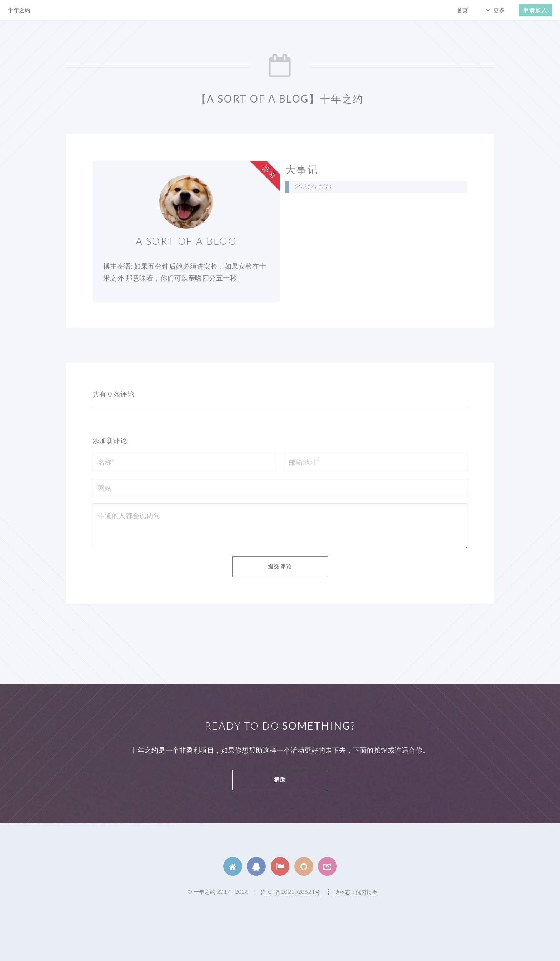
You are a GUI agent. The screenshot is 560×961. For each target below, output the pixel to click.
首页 (462, 10)
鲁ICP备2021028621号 (290, 892)
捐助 (280, 780)
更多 (499, 10)
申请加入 (535, 10)
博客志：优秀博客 (356, 892)
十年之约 (19, 10)
